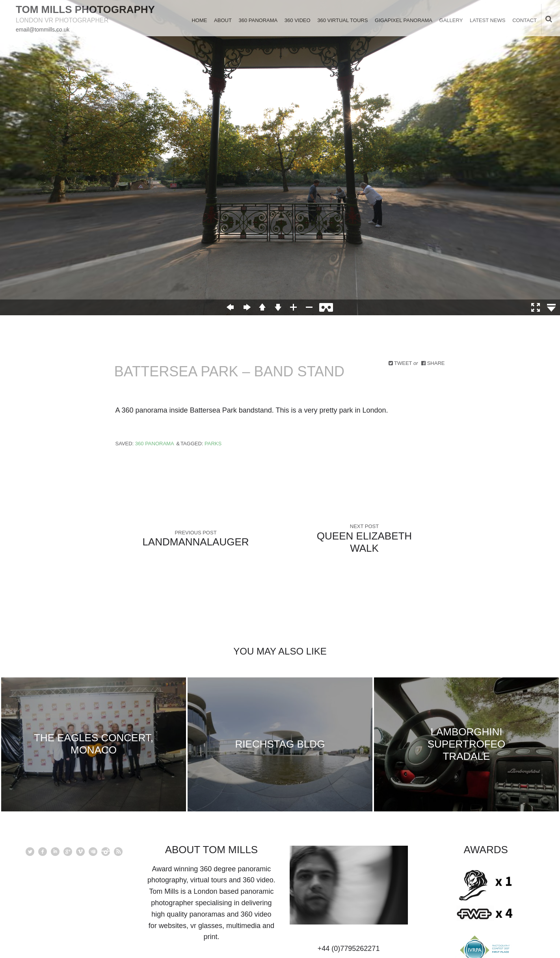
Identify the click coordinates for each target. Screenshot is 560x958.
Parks (213, 444)
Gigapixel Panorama (404, 20)
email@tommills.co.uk (43, 30)
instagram (106, 852)
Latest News (488, 20)
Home (199, 20)
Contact (525, 20)
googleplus (68, 852)
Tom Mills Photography (85, 9)
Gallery (451, 20)
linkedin (55, 852)
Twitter (30, 852)
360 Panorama (258, 20)
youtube (93, 852)
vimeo (80, 852)
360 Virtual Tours (342, 20)
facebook (43, 852)
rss (118, 852)
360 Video (298, 20)
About (223, 20)
